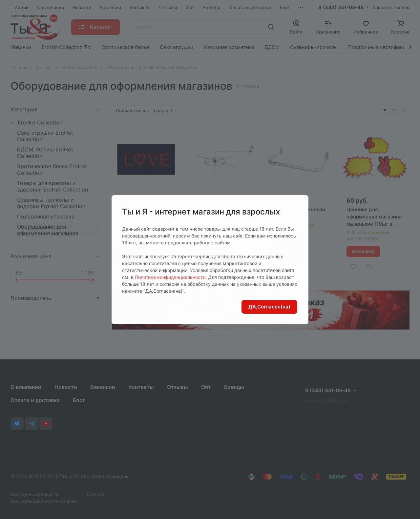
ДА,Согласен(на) (269, 307)
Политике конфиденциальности (170, 277)
